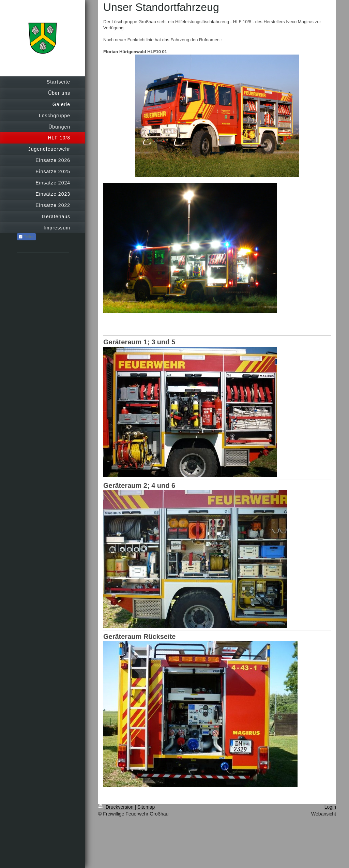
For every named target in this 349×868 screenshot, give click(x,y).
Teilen (26, 237)
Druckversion (116, 807)
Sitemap (146, 807)
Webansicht (324, 814)
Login (330, 807)
